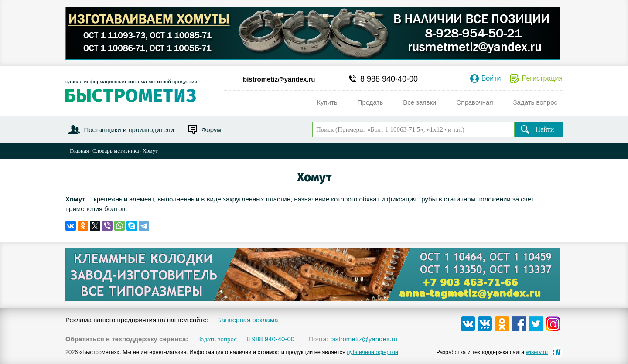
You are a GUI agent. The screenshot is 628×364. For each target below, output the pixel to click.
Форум (212, 130)
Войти (491, 78)
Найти (545, 129)
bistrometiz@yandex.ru (279, 79)
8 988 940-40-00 (389, 79)
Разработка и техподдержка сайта (492, 352)
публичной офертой (372, 352)
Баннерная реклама (248, 320)
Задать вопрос (217, 339)
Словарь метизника (116, 151)
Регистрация (542, 78)
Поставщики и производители (129, 130)
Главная (79, 151)
